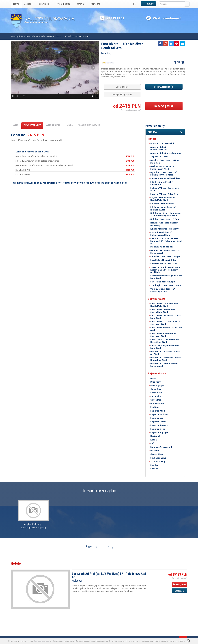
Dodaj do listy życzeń (122, 95)
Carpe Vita (156, 396)
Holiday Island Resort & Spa (165, 219)
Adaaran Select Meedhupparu (166, 153)
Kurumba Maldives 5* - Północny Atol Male (162, 234)
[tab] (165, 132)
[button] (165, 132)
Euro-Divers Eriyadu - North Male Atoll (165, 347)
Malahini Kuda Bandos (162, 247)
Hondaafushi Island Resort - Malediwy (165, 224)
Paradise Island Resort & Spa (165, 256)
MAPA (70, 125)
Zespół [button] (29, 4)
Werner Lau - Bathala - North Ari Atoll (165, 353)
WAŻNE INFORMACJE (89, 125)
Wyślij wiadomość (167, 18)
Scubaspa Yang (158, 458)
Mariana (155, 451)
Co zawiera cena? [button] (131, 110)
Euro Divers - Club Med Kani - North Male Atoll (165, 305)
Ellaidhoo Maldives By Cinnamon (161, 183)
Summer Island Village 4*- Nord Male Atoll (166, 277)
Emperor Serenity (159, 425)
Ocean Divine (157, 454)
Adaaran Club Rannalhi (162, 143)
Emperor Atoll (158, 411)
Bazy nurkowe (32, 36)
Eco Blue (155, 407)
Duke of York (157, 403)
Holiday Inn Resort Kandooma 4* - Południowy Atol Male (166, 214)
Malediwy (45, 36)
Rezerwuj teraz (164, 106)
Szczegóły (179, 591)
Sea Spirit (155, 465)
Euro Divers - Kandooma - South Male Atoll (163, 311)
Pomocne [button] (96, 4)
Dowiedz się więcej (42, 641)
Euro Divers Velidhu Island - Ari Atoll (166, 329)
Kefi (152, 443)
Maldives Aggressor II (161, 447)
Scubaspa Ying (158, 461)
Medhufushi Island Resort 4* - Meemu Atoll (166, 252)
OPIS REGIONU (54, 125)
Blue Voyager (157, 385)
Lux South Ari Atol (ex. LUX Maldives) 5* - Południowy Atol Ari (166, 241)
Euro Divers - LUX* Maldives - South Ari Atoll (70, 36)
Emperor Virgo (158, 429)
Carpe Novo (156, 393)
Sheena (154, 469)
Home (16, 4)
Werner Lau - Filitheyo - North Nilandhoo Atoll (166, 359)
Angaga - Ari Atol (159, 157)
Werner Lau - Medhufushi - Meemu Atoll (164, 365)
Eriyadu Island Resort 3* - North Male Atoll (163, 199)
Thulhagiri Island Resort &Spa (166, 285)
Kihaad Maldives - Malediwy (164, 229)
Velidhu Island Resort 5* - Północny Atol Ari (163, 290)
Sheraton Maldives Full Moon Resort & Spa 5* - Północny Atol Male (165, 270)
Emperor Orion (158, 422)
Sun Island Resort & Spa (163, 282)
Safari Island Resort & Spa (164, 264)
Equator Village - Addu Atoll (165, 194)
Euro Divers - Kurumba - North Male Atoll (166, 317)
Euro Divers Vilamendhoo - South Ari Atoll (164, 335)
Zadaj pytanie (122, 87)
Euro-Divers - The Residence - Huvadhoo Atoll (165, 341)
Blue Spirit (156, 382)
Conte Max (156, 400)
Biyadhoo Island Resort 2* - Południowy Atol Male (164, 173)
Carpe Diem (156, 389)
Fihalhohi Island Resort (162, 204)
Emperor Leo (157, 418)
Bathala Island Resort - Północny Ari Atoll (162, 167)
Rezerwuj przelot (164, 87)
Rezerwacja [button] (45, 4)
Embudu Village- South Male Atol (165, 189)
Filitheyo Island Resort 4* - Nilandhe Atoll (164, 208)
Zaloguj (148, 4)
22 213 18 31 (115, 18)
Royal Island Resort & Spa (163, 260)
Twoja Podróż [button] (64, 4)
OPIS (16, 125)
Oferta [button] (82, 4)
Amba (153, 378)
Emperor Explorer (159, 414)
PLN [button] (135, 4)
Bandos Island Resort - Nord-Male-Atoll (165, 161)
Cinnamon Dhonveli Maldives (165, 178)
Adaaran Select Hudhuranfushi (158, 148)
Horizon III (156, 436)
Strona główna (17, 36)
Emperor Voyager (159, 432)
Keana (154, 440)
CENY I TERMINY (32, 125)
